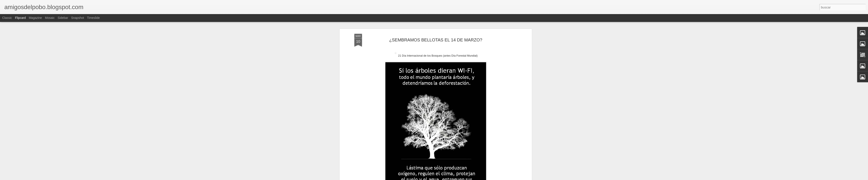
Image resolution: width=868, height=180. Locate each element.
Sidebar (63, 18)
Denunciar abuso (465, 178)
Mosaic (50, 18)
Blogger (451, 178)
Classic (7, 18)
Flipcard (20, 18)
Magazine (35, 18)
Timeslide (93, 18)
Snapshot (78, 18)
